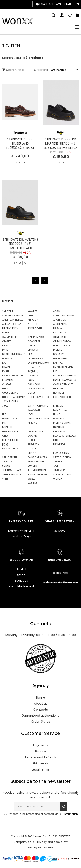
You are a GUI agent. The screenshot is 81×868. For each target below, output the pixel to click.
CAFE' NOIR (60, 333)
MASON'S (59, 419)
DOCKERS (59, 354)
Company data (24, 842)
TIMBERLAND (60, 470)
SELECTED (8, 461)
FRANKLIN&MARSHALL (65, 380)
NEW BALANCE (10, 431)
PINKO (57, 440)
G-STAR (7, 384)
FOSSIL (32, 380)
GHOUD (7, 388)
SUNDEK (32, 466)
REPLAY (32, 453)
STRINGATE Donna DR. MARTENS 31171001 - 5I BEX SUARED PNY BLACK (61, 143)
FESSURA (33, 376)
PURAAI (32, 449)
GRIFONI (58, 388)
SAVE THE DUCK (62, 457)
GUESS (32, 393)
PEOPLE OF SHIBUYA (64, 436)
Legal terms (41, 769)
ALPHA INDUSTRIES (64, 315)
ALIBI (30, 315)
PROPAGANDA (10, 449)
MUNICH (7, 427)
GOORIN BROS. (36, 388)
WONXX (58, 479)
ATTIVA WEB (46, 847)
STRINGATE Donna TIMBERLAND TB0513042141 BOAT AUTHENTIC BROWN (20, 146)
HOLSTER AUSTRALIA (14, 397)
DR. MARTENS (35, 358)
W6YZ (31, 479)
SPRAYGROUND (37, 461)
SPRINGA (58, 461)
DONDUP (7, 358)
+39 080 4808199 (67, 4)
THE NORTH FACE (12, 470)
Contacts (41, 710)
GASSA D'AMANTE (63, 384)
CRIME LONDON (62, 341)
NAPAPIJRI (59, 427)
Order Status (40, 722)
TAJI (56, 466)
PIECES (32, 440)
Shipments (40, 763)
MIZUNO (33, 423)
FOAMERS (8, 380)
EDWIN (6, 367)
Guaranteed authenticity (40, 716)
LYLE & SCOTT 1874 (39, 419)
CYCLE (32, 346)
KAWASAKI (34, 410)
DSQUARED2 (60, 358)
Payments (40, 745)
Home (41, 697)
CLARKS (7, 341)
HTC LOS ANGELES (38, 397)
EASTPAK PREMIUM (38, 363)
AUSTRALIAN (60, 324)
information (71, 814)
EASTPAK (58, 363)
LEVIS (31, 414)
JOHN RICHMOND (38, 406)
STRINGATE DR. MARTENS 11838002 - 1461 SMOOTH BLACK (20, 265)
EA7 (4, 363)
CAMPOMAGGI (36, 337)
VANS (5, 479)
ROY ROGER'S (61, 453)
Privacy (41, 751)
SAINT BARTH (10, 457)
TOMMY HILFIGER (38, 474)
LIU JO (57, 414)
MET (5, 423)
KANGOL (58, 406)
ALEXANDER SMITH (13, 315)
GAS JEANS (34, 384)
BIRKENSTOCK (10, 328)
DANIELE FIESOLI (62, 346)
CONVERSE (34, 341)
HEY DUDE (59, 393)
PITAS (5, 444)
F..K (55, 371)
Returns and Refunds (40, 757)
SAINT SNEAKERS (37, 457)
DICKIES (58, 350)
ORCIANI (33, 436)
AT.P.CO (32, 324)
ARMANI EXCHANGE (13, 324)
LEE (4, 414)
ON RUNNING (35, 431)
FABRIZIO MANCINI (13, 376)
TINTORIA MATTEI (12, 474)
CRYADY (7, 346)
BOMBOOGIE (35, 328)
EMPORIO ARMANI (63, 367)
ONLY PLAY (59, 431)
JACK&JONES (10, 401)
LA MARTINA (60, 410)
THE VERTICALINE (37, 470)
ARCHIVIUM (60, 320)
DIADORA (33, 350)
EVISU (6, 371)
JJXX (5, 406)
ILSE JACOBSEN (62, 397)
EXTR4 (31, 371)
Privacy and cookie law (52, 842)
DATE (5, 350)
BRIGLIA (57, 328)
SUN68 (6, 466)
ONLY (5, 436)
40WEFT (32, 311)
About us (41, 704)
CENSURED (59, 337)
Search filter (13, 70)
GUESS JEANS (10, 393)
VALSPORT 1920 (62, 474)
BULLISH (7, 333)
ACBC (56, 311)
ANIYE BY (33, 320)
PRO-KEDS (59, 444)
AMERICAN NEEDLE (13, 320)
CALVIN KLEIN (10, 337)
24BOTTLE (8, 311)
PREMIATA (33, 444)
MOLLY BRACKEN (63, 423)
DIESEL (31, 354)
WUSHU (32, 483)
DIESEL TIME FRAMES (14, 354)
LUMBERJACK (10, 419)
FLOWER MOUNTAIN (65, 376)
